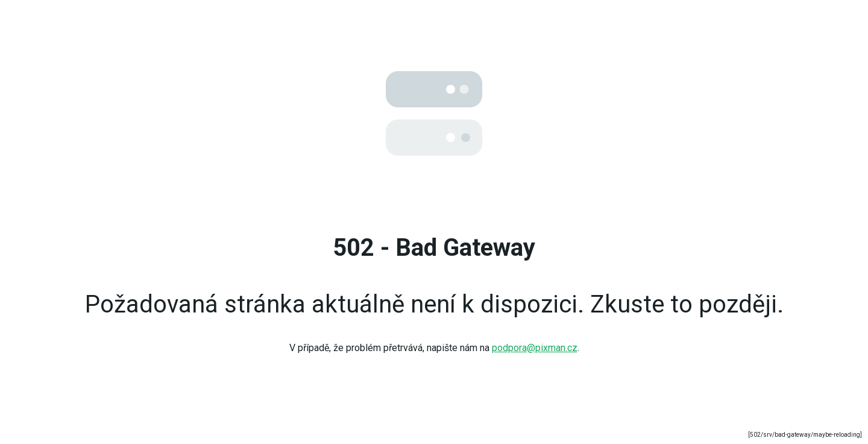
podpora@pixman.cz (535, 348)
